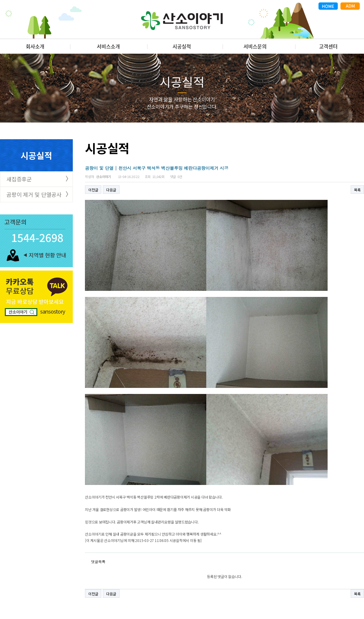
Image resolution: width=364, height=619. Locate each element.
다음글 (111, 190)
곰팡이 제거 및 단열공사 (34, 194)
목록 (357, 190)
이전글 (93, 190)
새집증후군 (19, 179)
